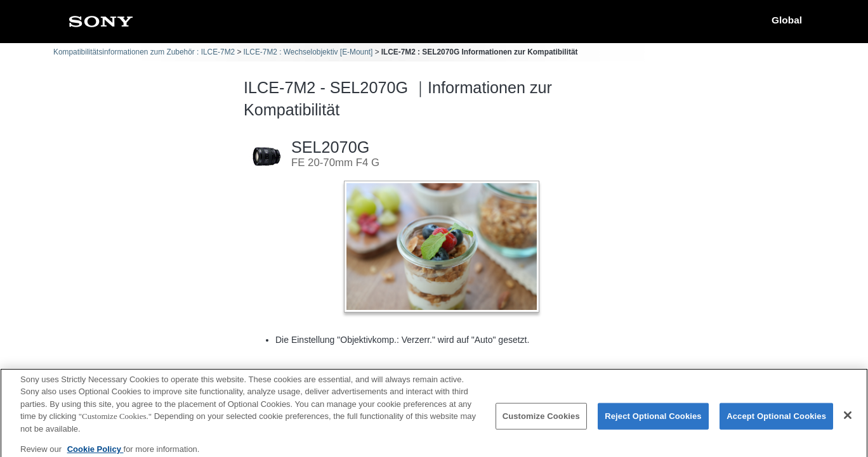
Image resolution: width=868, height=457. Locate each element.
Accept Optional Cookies (776, 420)
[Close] (848, 420)
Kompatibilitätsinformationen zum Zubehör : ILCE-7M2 (144, 52)
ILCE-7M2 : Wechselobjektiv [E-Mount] (308, 52)
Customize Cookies (541, 420)
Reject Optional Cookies (653, 420)
